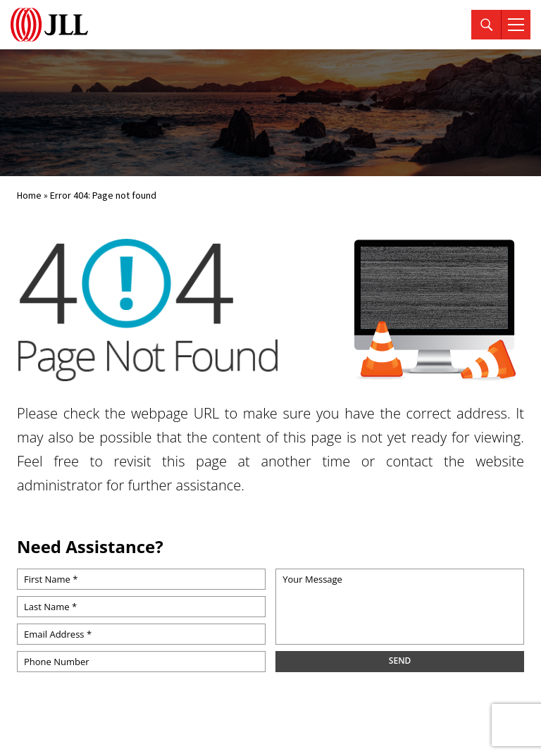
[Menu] (516, 25)
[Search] (486, 25)
